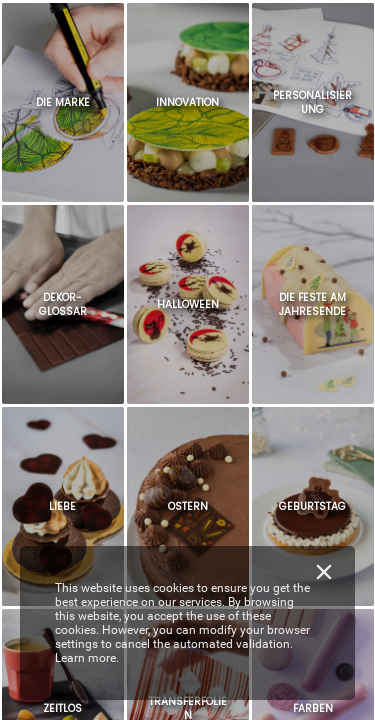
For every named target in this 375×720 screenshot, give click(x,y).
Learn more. (87, 658)
